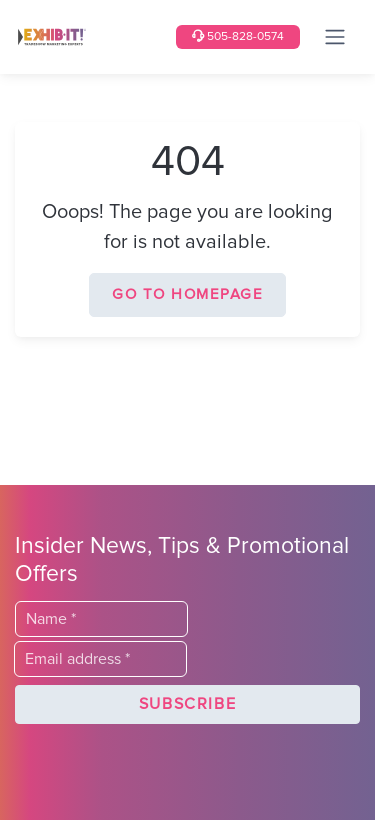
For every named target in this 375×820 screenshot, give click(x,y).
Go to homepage (187, 294)
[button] (187, 705)
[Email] (100, 659)
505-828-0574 (238, 36)
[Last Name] (101, 619)
